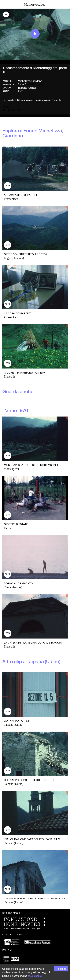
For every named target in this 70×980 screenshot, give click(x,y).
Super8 (22, 84)
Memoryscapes (34, 4)
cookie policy (35, 976)
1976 (20, 91)
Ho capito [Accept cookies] (61, 969)
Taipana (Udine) (27, 88)
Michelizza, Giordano (30, 81)
